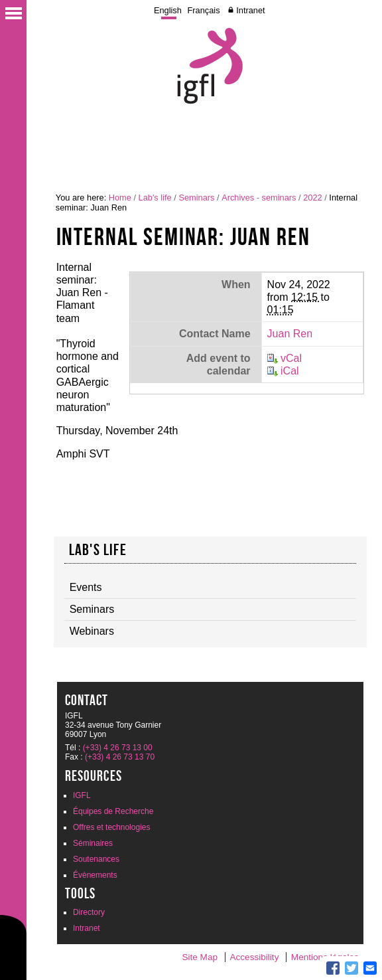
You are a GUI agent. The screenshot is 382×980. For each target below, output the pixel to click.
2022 (312, 198)
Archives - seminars (259, 198)
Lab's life (155, 198)
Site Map (200, 957)
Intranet (250, 10)
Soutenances (96, 859)
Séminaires (93, 843)
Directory (89, 912)
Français (204, 10)
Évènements (95, 875)
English (168, 10)
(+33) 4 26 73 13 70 (120, 757)
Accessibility (254, 957)
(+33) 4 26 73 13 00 (118, 748)
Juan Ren (290, 334)
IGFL (82, 795)
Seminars (196, 198)
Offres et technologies (112, 827)
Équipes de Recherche (113, 811)
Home (120, 198)
